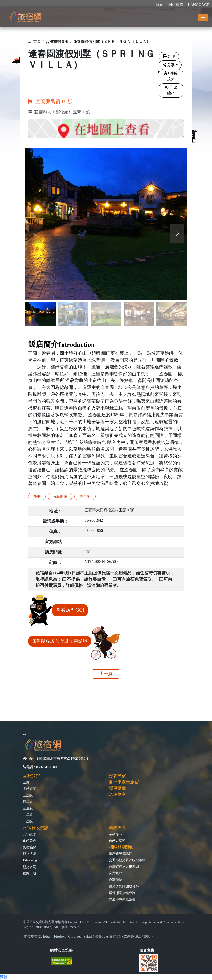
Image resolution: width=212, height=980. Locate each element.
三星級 (28, 808)
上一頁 (106, 674)
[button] (177, 233)
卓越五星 (29, 789)
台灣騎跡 (116, 880)
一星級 (28, 821)
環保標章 (117, 788)
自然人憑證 (117, 841)
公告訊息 (29, 834)
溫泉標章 (117, 794)
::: (152, 5)
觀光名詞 (29, 867)
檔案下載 (29, 873)
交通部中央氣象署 (122, 899)
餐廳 (37, 496)
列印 (169, 56)
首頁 (159, 5)
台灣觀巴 (116, 873)
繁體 (4, 977)
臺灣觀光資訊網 (120, 854)
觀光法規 (29, 854)
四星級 (28, 802)
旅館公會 (29, 841)
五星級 (28, 795)
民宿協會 (29, 847)
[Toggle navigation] (203, 18)
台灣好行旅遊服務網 (124, 867)
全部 (26, 782)
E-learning (30, 860)
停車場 (85, 496)
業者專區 (116, 834)
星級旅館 (31, 776)
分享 (169, 65)
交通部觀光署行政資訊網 (127, 860)
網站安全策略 (61, 950)
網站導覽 (176, 5)
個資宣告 (147, 950)
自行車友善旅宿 (124, 782)
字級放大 (171, 76)
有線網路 (60, 496)
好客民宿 (117, 776)
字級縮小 (171, 90)
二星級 (28, 815)
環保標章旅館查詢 (122, 893)
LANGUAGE (199, 5)
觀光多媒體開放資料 (124, 886)
